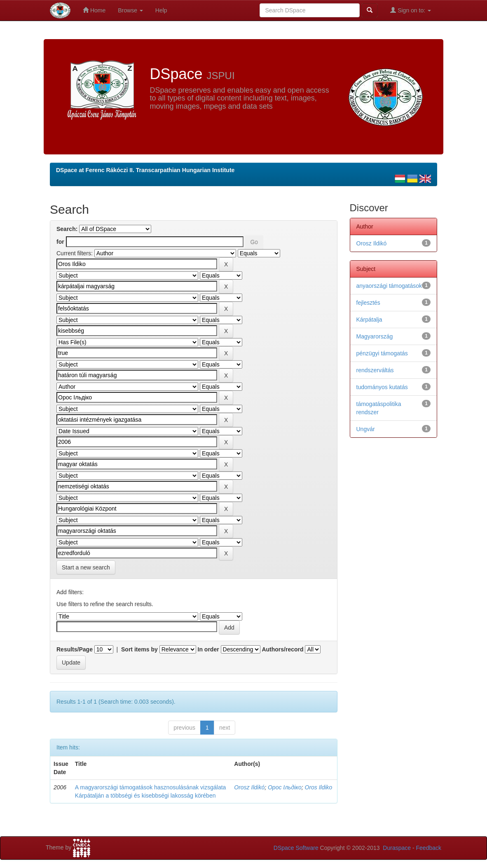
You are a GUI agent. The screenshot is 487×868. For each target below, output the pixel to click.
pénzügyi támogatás (382, 353)
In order (208, 649)
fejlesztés (368, 303)
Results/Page (75, 649)
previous (184, 728)
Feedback (429, 848)
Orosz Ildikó (249, 787)
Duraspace (397, 848)
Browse (130, 10)
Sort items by (139, 649)
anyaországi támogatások (389, 286)
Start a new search (86, 567)
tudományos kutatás (382, 387)
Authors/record (282, 649)
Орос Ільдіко (285, 787)
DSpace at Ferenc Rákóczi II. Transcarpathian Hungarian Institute (145, 170)
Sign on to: (411, 10)
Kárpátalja (369, 320)
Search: (67, 229)
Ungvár (366, 429)
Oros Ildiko (319, 787)
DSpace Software (296, 848)
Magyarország (375, 336)
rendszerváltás (375, 370)
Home (94, 10)
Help (161, 10)
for (60, 242)
